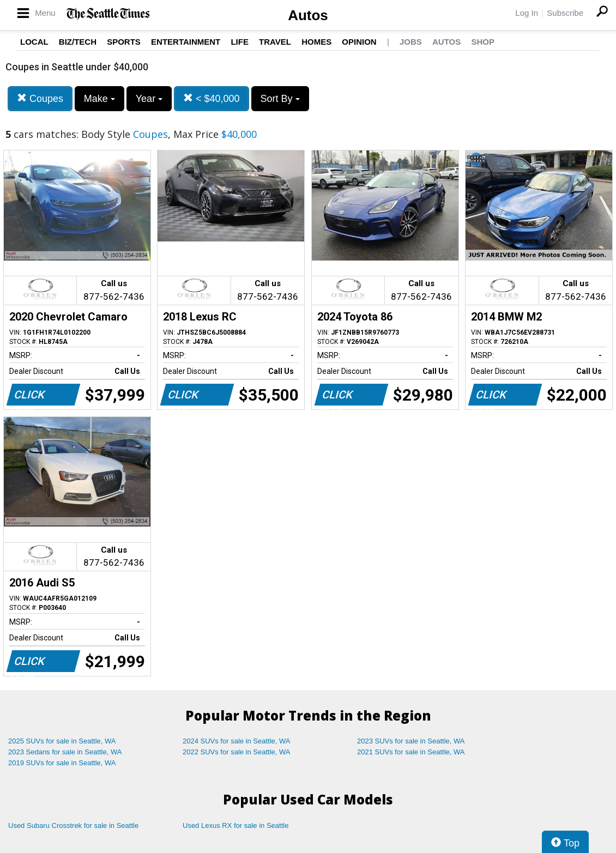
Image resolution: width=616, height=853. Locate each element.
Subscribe (565, 13)
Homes (316, 42)
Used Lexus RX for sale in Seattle (235, 825)
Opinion (359, 42)
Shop (483, 42)
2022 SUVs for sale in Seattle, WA (237, 752)
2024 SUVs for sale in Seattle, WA (237, 741)
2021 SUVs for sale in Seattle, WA (411, 752)
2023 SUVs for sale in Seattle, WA (411, 741)
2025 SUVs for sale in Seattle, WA (62, 741)
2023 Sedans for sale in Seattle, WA (65, 752)
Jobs (411, 42)
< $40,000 (212, 98)
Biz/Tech (78, 42)
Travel (275, 42)
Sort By (280, 99)
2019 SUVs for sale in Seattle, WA (62, 763)
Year (149, 99)
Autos (308, 15)
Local (34, 42)
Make (99, 99)
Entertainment (186, 42)
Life (240, 42)
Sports (124, 42)
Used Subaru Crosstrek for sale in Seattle (73, 825)
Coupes (40, 98)
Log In (527, 13)
